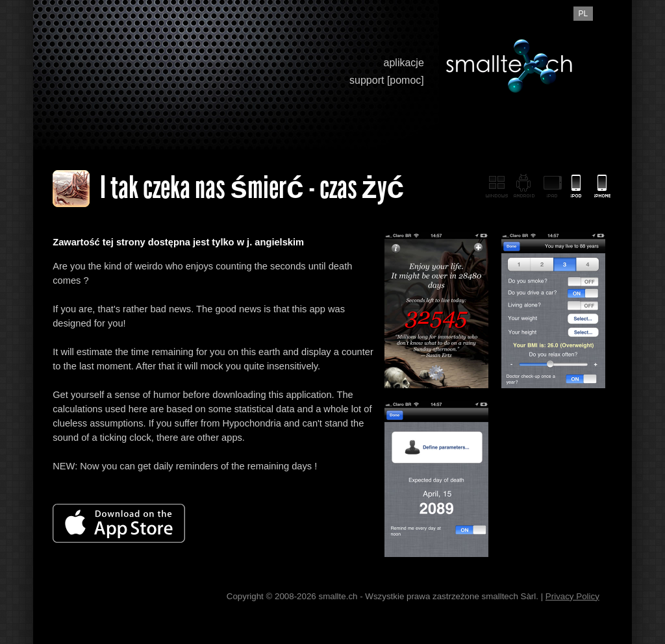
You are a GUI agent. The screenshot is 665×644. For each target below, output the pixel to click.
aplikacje (404, 63)
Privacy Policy (572, 596)
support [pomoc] (387, 80)
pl (583, 14)
